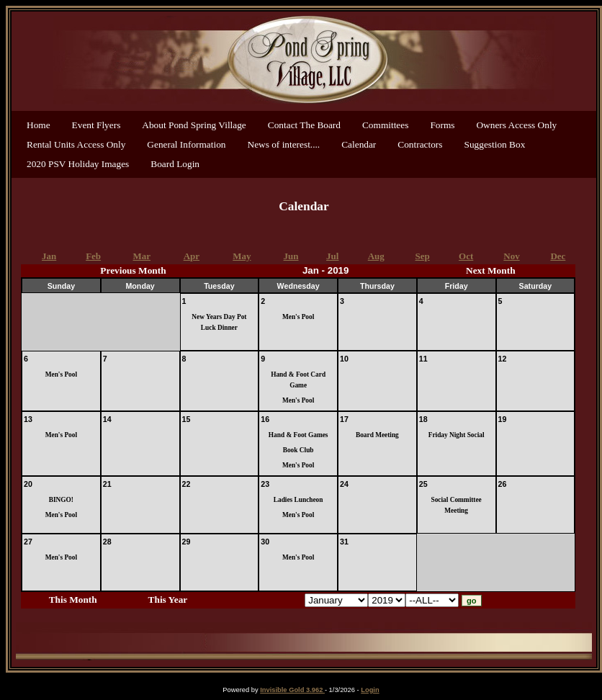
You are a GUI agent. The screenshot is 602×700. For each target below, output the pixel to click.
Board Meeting (377, 435)
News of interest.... (284, 144)
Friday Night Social (457, 435)
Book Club (298, 450)
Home (39, 125)
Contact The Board (304, 125)
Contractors (420, 144)
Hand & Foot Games (298, 435)
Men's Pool (298, 317)
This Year (168, 600)
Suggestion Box (495, 144)
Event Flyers (96, 125)
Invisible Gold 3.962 (292, 690)
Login (370, 690)
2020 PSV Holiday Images (78, 164)
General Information (186, 144)
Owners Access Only (516, 125)
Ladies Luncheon (298, 500)
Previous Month (133, 270)
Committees (385, 125)
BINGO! (61, 500)
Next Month (490, 270)
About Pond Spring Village (194, 125)
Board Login (175, 164)
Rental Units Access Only (76, 144)
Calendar (359, 144)
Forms (442, 125)
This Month (73, 600)
